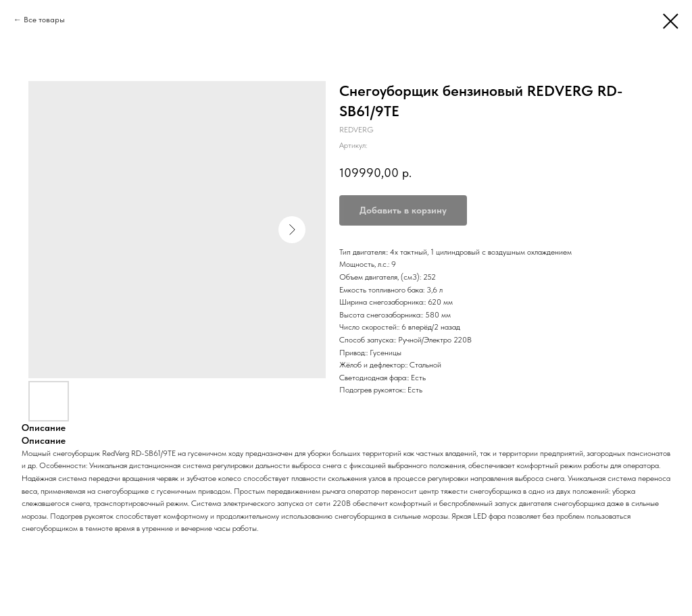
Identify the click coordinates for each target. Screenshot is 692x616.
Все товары (44, 20)
